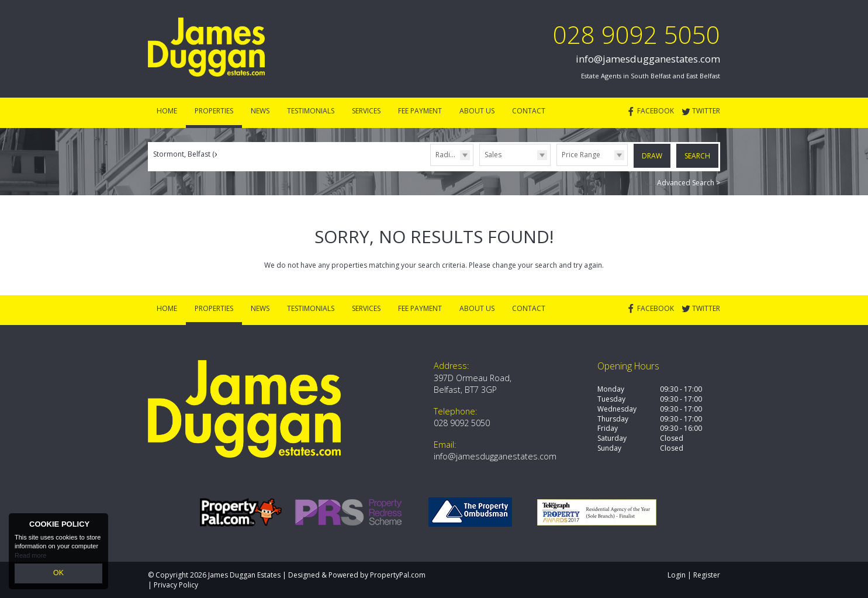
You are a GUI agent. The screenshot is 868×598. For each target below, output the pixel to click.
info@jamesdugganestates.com (648, 59)
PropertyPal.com (398, 574)
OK (58, 574)
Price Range (581, 155)
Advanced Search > (689, 182)
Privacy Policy (176, 584)
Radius (447, 155)
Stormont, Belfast (186, 154)
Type (480, 165)
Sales (493, 155)
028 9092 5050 (637, 34)
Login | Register (694, 574)
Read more (30, 557)
